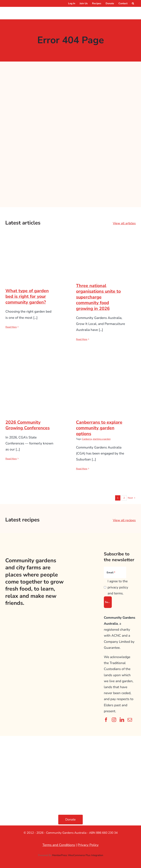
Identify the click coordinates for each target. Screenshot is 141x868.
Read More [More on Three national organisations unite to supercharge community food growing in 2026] (82, 339)
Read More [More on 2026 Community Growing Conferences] (11, 459)
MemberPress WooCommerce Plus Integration (78, 855)
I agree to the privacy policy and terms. (118, 587)
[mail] (130, 720)
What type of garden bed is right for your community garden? (27, 297)
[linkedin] (122, 720)
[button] (133, 3)
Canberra (87, 439)
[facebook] (106, 720)
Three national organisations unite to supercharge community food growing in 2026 (98, 297)
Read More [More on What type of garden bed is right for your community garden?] (11, 327)
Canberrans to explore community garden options (99, 428)
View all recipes (124, 520)
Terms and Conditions (59, 845)
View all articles (124, 223)
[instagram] (114, 720)
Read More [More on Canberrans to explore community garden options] (82, 469)
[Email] (115, 572)
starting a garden (102, 439)
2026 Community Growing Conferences (28, 425)
